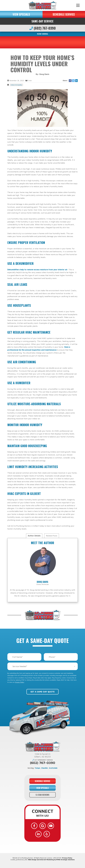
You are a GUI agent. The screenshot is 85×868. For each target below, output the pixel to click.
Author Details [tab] (34, 536)
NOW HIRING (43, 34)
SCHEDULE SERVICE (64, 14)
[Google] (43, 826)
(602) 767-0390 (43, 28)
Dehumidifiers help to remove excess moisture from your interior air (37, 270)
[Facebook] (34, 826)
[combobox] (43, 666)
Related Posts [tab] (52, 536)
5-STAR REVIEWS (42, 795)
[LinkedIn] (38, 834)
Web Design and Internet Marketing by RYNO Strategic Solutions (51, 860)
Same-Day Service (42, 21)
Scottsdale (53, 768)
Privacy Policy (20, 682)
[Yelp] (47, 834)
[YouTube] (51, 826)
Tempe (37, 768)
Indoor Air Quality (16, 85)
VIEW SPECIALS (21, 14)
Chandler (45, 768)
